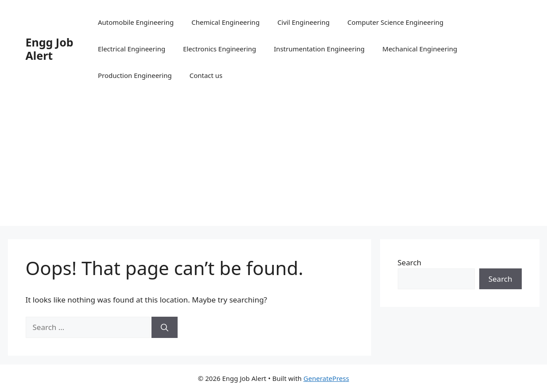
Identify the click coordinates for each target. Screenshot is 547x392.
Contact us (206, 75)
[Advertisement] (274, 164)
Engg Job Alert (50, 49)
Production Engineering (135, 75)
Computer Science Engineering (395, 22)
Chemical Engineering (225, 22)
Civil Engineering (303, 22)
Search (410, 262)
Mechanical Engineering (420, 49)
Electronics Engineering (219, 49)
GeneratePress (326, 378)
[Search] (165, 327)
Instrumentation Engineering (319, 49)
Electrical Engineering (132, 49)
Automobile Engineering (136, 22)
